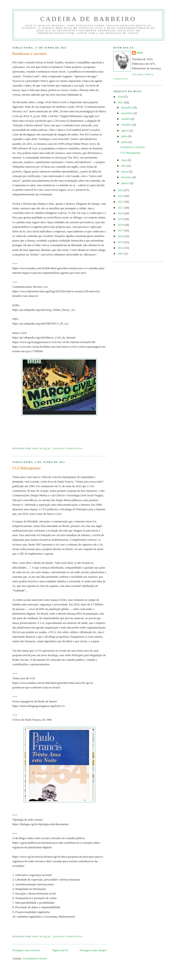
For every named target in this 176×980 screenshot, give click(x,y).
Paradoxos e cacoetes (30, 54)
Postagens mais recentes (26, 950)
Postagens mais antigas (93, 950)
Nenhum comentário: (68, 448)
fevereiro (127, 177)
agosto (125, 131)
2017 (121, 231)
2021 (121, 208)
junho (125, 142)
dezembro (127, 107)
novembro (127, 113)
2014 (121, 248)
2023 (121, 196)
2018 (121, 225)
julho (125, 136)
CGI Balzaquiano (26, 468)
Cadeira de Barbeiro (88, 19)
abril (124, 166)
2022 (121, 202)
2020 (121, 213)
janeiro (126, 183)
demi (140, 53)
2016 (121, 236)
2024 (121, 190)
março (125, 172)
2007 (121, 254)
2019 (121, 219)
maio (124, 160)
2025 (121, 102)
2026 (121, 97)
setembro (127, 125)
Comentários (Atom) (35, 959)
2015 (121, 242)
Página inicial (60, 950)
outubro (126, 119)
